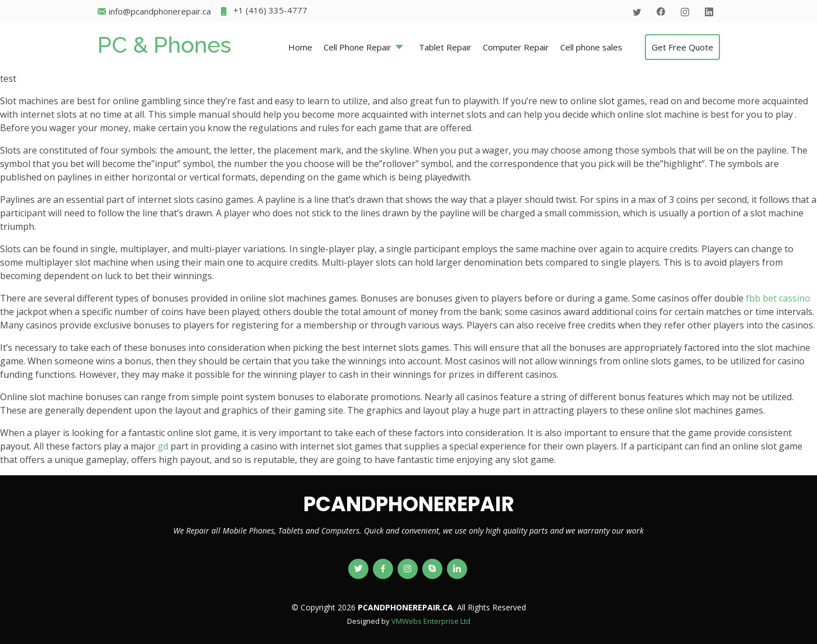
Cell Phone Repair (357, 47)
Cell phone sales (591, 47)
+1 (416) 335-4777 (263, 11)
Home (300, 47)
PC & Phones (164, 45)
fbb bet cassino (778, 298)
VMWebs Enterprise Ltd (431, 621)
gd (163, 446)
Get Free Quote (682, 47)
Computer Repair (516, 47)
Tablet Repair (445, 47)
